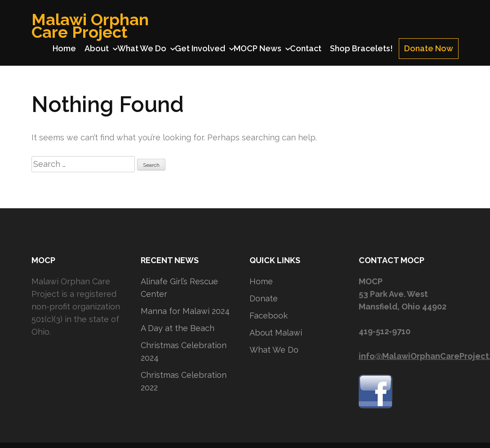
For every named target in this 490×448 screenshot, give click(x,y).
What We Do (142, 48)
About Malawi (276, 333)
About (97, 48)
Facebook (269, 316)
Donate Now (429, 48)
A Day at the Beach (178, 328)
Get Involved (200, 48)
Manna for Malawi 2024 (185, 311)
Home (64, 48)
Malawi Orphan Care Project (90, 26)
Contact (306, 48)
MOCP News (258, 48)
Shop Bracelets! (361, 48)
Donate (264, 298)
